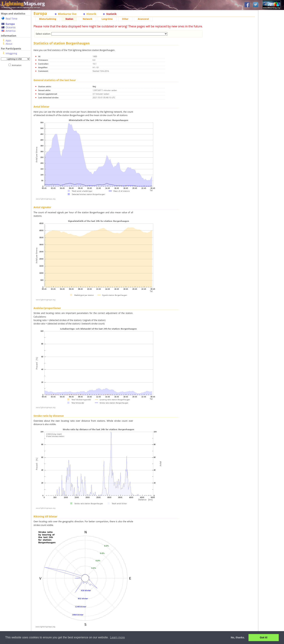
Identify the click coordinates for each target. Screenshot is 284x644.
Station (69, 19)
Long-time (107, 19)
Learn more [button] (117, 637)
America (11, 31)
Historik (91, 14)
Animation (17, 65)
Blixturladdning (48, 19)
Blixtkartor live (67, 14)
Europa (10, 24)
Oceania (11, 27)
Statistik (111, 14)
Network (87, 19)
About (9, 44)
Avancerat (143, 19)
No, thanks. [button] (238, 637)
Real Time (12, 19)
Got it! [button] (264, 637)
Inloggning (11, 53)
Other (125, 19)
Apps (8, 40)
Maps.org (23, 3)
